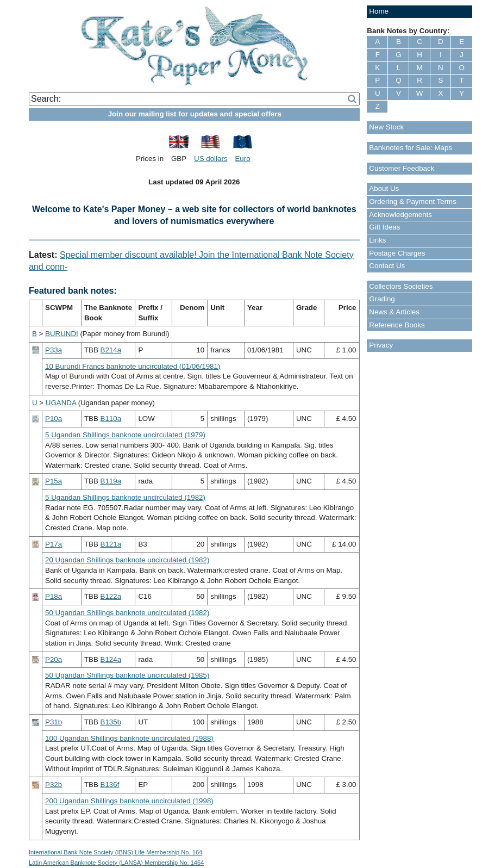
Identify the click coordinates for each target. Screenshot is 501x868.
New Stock (386, 127)
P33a (54, 350)
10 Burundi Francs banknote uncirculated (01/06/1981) (133, 366)
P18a (54, 596)
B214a (111, 350)
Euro (242, 159)
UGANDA (61, 403)
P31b (54, 722)
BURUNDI (62, 334)
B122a (111, 596)
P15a (54, 481)
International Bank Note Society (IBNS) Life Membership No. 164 (115, 852)
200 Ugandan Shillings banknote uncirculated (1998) (129, 801)
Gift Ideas (384, 227)
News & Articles (394, 312)
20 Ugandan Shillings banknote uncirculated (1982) (127, 560)
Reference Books (397, 325)
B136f (110, 785)
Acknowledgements (400, 215)
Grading (382, 299)
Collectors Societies (401, 286)
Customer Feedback (402, 168)
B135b (111, 722)
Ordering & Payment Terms (413, 201)
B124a (111, 659)
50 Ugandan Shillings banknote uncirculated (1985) (127, 675)
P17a (54, 544)
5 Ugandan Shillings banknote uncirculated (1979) (125, 435)
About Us (384, 188)
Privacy (381, 345)
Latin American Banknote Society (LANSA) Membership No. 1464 (116, 863)
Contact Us (387, 266)
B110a (111, 418)
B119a (111, 481)
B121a (111, 544)
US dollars (211, 159)
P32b (54, 785)
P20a (54, 659)
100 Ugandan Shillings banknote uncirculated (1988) (129, 738)
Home (379, 11)
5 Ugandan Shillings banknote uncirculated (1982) (125, 497)
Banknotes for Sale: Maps (411, 148)
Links (377, 240)
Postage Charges (397, 253)
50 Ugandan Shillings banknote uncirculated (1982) (127, 613)
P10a (54, 418)
